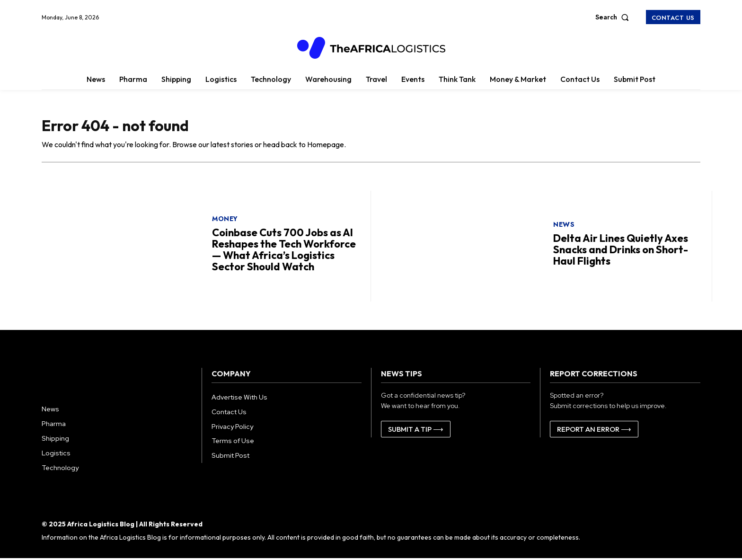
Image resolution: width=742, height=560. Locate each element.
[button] (614, 17)
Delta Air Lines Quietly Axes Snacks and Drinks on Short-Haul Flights (621, 251)
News (564, 226)
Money (225, 220)
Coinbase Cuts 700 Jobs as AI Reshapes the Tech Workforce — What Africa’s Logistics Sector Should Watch (284, 251)
